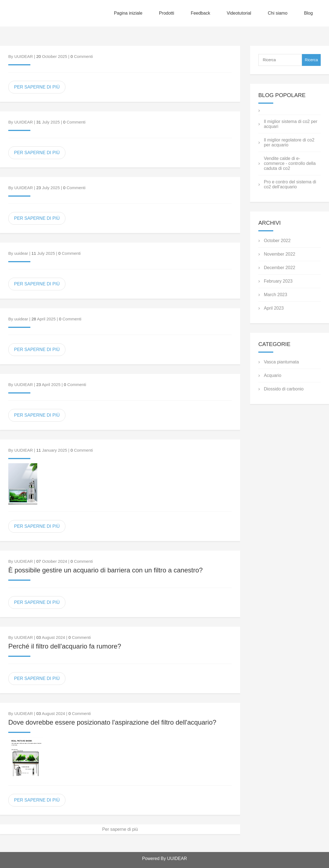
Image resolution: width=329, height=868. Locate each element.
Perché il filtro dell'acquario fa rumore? (65, 646)
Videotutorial (239, 13)
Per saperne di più (120, 829)
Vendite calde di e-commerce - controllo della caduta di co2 (290, 163)
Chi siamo (278, 13)
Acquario (273, 375)
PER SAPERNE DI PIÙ (37, 87)
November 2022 (280, 254)
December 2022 (280, 268)
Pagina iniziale (128, 13)
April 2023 (274, 308)
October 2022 (277, 241)
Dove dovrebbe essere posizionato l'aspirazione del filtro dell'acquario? (112, 722)
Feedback (200, 13)
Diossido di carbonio (284, 389)
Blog (308, 13)
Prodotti (167, 13)
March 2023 (276, 295)
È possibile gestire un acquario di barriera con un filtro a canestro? (105, 570)
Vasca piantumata (281, 362)
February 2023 (278, 281)
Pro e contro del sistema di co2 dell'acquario (290, 184)
